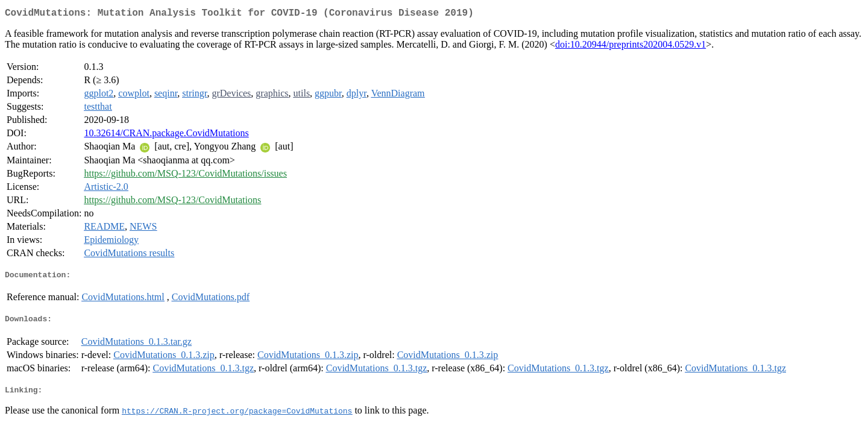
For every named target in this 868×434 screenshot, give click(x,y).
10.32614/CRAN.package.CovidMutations (166, 135)
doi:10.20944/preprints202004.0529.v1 (631, 47)
